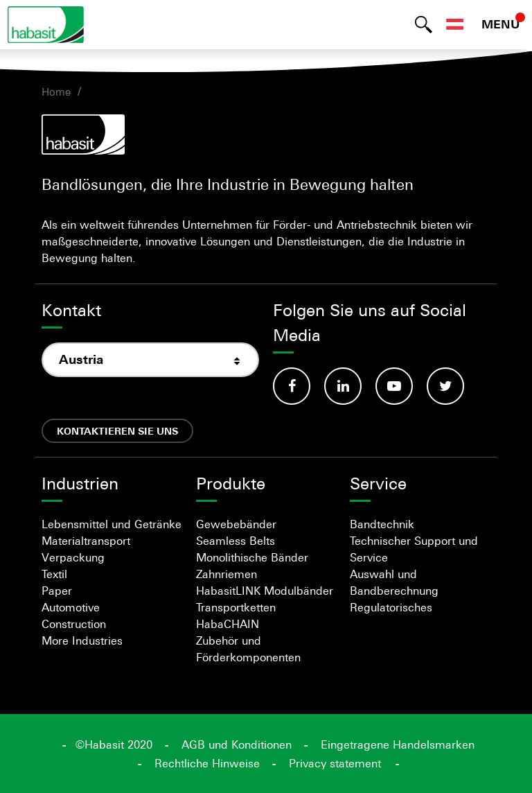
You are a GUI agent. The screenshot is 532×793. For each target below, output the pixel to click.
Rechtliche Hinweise (207, 763)
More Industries (82, 640)
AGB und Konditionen (237, 744)
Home (56, 91)
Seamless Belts (236, 541)
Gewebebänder (236, 524)
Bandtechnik (382, 524)
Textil (54, 574)
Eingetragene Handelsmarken (398, 744)
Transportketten (236, 607)
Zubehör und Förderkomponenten (248, 649)
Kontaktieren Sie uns (117, 431)
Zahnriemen (227, 574)
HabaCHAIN (228, 624)
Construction (74, 624)
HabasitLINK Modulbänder (265, 591)
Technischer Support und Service (414, 549)
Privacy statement (335, 763)
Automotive (71, 607)
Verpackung (73, 557)
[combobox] (150, 360)
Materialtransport (86, 541)
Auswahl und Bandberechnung (394, 582)
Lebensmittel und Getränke (112, 524)
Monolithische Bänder (252, 557)
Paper (57, 591)
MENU (501, 24)
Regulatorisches (391, 607)
